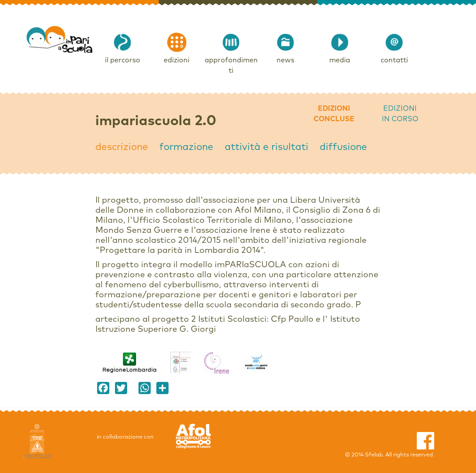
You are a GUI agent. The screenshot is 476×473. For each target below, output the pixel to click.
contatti (394, 60)
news (285, 60)
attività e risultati (267, 147)
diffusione (343, 147)
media (340, 60)
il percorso (123, 60)
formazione (186, 147)
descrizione (122, 147)
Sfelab (374, 455)
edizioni (177, 60)
